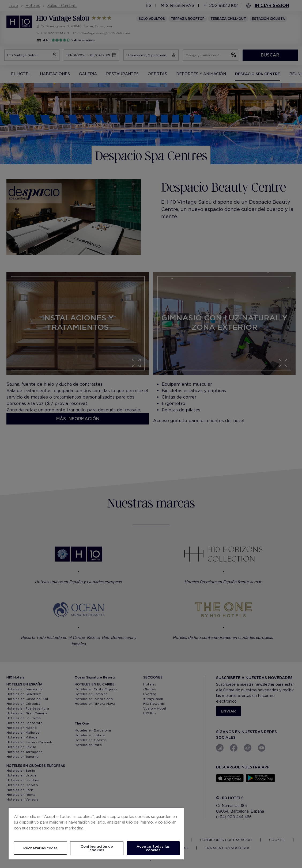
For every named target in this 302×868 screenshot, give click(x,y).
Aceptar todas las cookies (153, 848)
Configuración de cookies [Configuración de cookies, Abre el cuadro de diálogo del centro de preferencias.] (97, 848)
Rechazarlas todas (40, 848)
